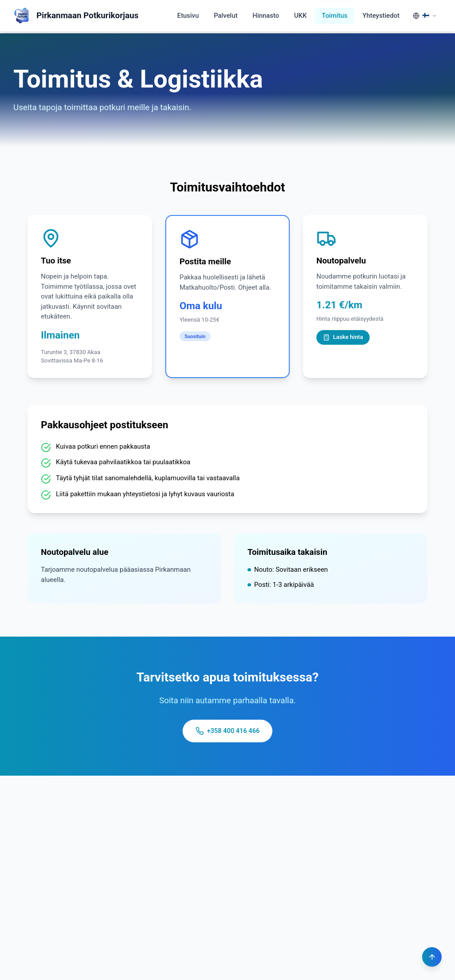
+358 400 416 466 (228, 731)
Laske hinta (343, 337)
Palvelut (224, 16)
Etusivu (187, 16)
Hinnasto (265, 16)
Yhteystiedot (381, 16)
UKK (300, 16)
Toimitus (334, 16)
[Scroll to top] (432, 957)
